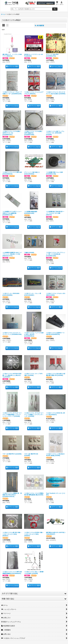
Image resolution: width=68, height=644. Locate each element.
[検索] (55, 9)
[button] (34, 594)
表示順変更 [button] (39, 26)
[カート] (57, 3)
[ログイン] (62, 3)
